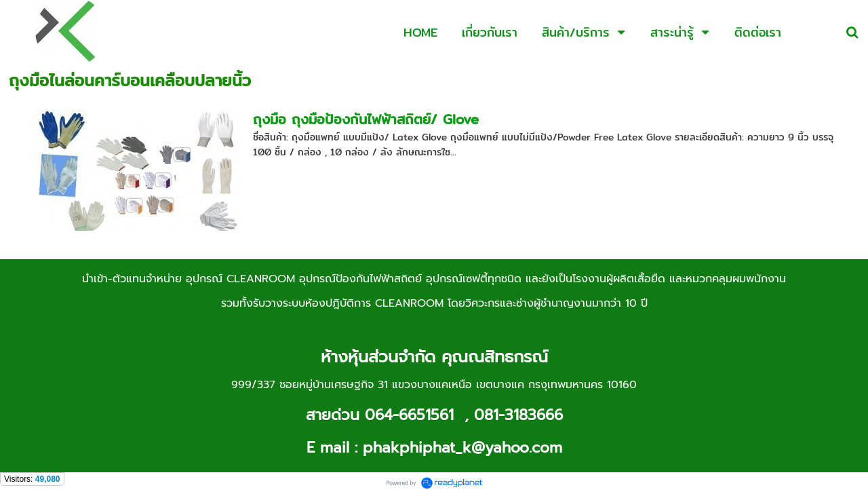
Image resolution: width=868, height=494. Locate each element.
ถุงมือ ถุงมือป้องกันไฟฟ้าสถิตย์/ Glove (366, 119)
